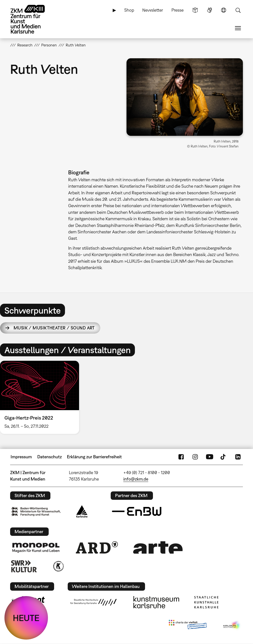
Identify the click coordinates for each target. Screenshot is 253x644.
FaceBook (181, 457)
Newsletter (153, 10)
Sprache (224, 10)
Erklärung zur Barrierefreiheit (94, 457)
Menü (238, 28)
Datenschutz (50, 457)
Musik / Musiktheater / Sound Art (54, 328)
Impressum (21, 457)
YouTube (210, 457)
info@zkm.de (136, 479)
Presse (178, 10)
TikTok (224, 457)
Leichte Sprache (195, 10)
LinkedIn (238, 457)
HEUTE (26, 618)
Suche (238, 10)
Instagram (195, 457)
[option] (42, 397)
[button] (185, 97)
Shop (129, 10)
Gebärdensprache (210, 10)
